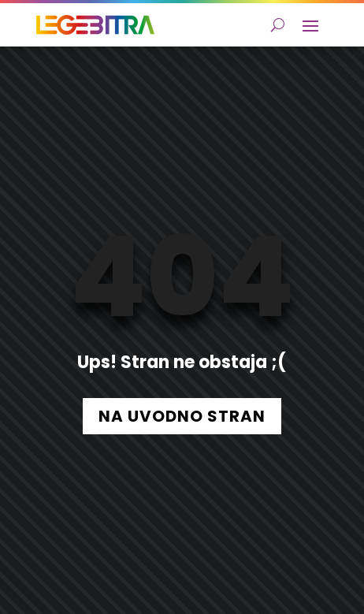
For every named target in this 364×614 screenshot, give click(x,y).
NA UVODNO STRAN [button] (182, 416)
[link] (95, 25)
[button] (310, 25)
